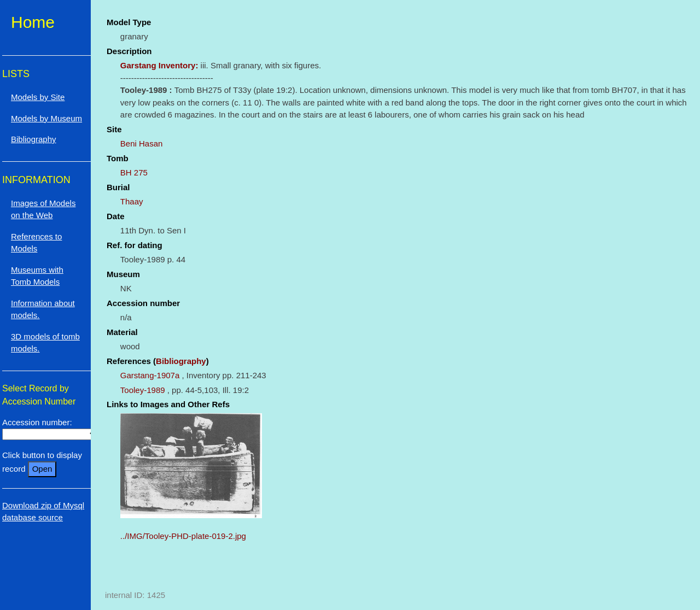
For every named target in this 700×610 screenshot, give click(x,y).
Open (42, 469)
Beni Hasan (142, 143)
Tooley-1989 (143, 390)
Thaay (132, 201)
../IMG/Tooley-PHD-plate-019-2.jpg (183, 536)
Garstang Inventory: (159, 65)
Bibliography (181, 361)
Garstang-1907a (150, 375)
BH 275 (134, 172)
